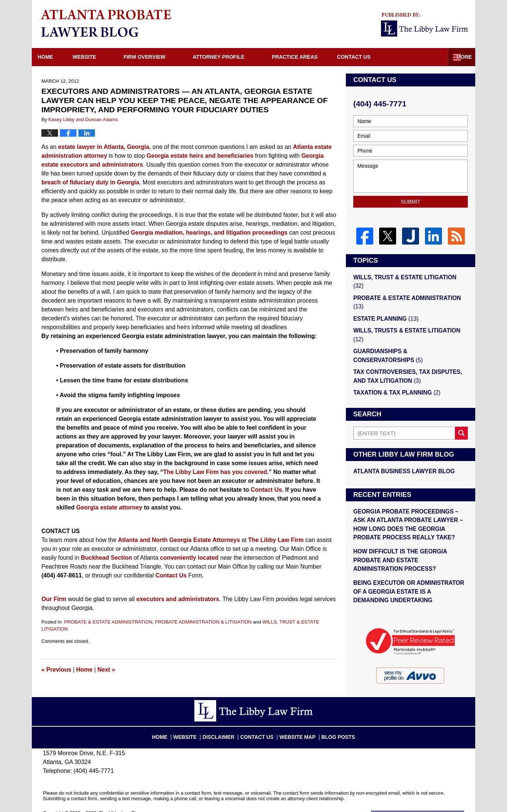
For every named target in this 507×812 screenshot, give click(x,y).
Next (106, 670)
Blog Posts (334, 717)
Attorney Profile (234, 57)
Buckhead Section (107, 558)
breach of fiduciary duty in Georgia (90, 182)
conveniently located (189, 558)
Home (53, 57)
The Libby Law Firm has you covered (215, 472)
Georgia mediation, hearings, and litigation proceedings (209, 233)
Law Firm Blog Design (429, 797)
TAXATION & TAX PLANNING (395, 371)
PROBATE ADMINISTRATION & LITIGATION (203, 622)
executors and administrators (178, 599)
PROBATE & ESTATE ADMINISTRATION (108, 622)
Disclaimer (223, 717)
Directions (377, 57)
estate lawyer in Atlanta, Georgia (104, 147)
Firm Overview (160, 57)
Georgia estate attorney (109, 507)
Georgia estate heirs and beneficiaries (200, 156)
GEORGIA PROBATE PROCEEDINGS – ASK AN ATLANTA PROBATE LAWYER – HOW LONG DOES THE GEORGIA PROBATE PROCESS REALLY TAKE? (411, 502)
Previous (56, 670)
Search (461, 412)
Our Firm (54, 599)
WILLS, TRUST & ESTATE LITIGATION (409, 277)
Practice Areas (310, 57)
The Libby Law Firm (276, 540)
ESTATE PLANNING (385, 308)
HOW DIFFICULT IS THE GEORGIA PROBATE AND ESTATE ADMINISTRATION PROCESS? (409, 537)
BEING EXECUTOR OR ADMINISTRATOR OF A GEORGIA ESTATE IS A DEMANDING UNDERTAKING (409, 567)
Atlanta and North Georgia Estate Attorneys (179, 540)
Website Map (296, 717)
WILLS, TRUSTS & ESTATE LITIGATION (411, 320)
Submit (411, 202)
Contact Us (437, 57)
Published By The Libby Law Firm (424, 25)
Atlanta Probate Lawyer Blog (106, 23)
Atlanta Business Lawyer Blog (402, 450)
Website (100, 57)
